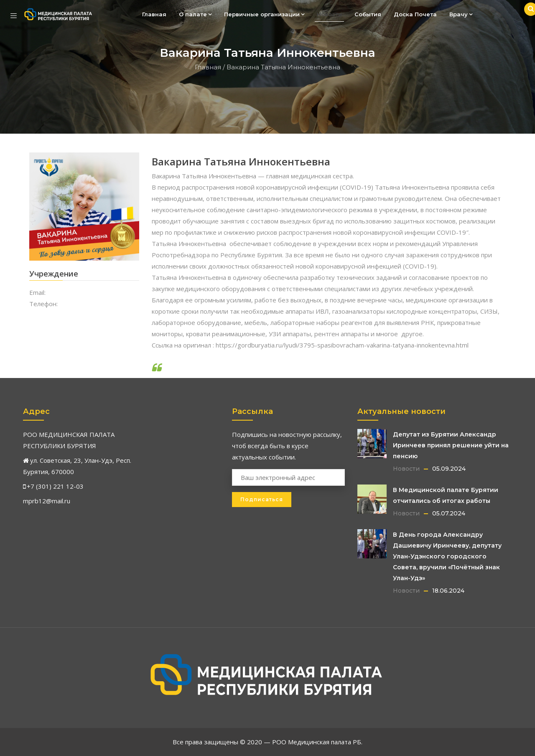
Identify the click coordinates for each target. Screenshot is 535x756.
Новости (329, 14)
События (368, 14)
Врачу (461, 14)
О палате (195, 14)
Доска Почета (415, 14)
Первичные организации (264, 14)
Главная (154, 14)
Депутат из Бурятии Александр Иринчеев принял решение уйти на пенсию (451, 445)
